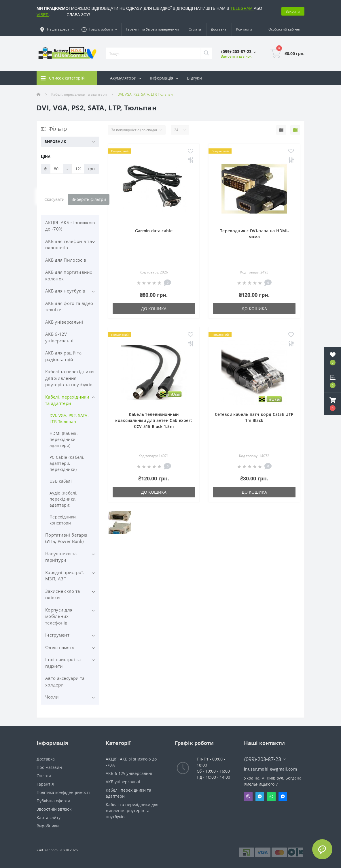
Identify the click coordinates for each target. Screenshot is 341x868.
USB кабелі (61, 481)
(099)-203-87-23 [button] (265, 759)
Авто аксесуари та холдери (65, 681)
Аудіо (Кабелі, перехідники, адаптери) (63, 499)
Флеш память (60, 647)
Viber (248, 797)
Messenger (283, 797)
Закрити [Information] (293, 11)
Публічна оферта (53, 801)
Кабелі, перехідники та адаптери (79, 94)
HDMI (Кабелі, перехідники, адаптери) (64, 439)
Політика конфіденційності (63, 792)
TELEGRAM (242, 8)
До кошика (154, 308)
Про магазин (49, 767)
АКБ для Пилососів (66, 260)
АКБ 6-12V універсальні (59, 337)
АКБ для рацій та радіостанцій (63, 356)
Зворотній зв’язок (54, 809)
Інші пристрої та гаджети (63, 663)
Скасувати (54, 199)
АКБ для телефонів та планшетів (69, 245)
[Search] (206, 53)
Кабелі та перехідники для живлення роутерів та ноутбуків (70, 378)
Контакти (244, 29)
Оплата (195, 29)
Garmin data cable (154, 231)
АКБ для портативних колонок (69, 275)
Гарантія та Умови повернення (152, 29)
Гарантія (45, 784)
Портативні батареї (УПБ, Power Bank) (66, 538)
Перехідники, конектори (63, 520)
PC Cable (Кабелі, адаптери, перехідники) (67, 463)
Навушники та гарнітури (61, 557)
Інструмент (57, 635)
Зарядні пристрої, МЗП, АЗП (65, 576)
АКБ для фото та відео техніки (69, 306)
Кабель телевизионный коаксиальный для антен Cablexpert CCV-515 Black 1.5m (154, 420)
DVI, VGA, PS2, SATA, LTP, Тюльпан (69, 418)
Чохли (52, 697)
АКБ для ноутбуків (65, 291)
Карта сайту (49, 817)
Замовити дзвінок (236, 56)
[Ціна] (57, 169)
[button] (333, 404)
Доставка (219, 29)
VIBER (43, 15)
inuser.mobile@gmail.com (270, 769)
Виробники (48, 826)
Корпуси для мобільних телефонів (59, 616)
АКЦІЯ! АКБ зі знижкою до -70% (70, 226)
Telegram (260, 797)
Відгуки (194, 78)
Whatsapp (271, 797)
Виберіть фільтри (89, 199)
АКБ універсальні (64, 322)
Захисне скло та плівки (63, 594)
